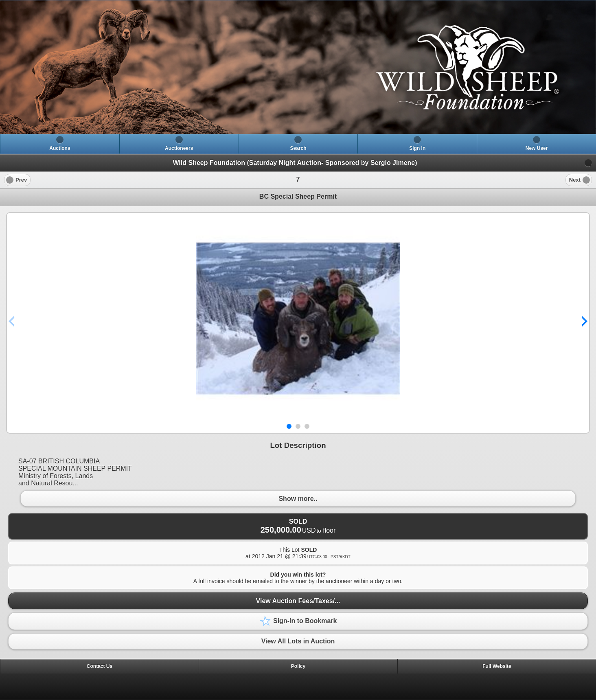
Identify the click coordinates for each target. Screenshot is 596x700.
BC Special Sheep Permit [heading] (298, 196)
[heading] (298, 67)
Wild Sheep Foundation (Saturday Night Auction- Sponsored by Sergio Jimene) (295, 163)
